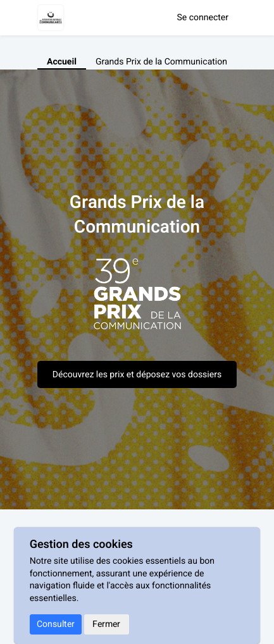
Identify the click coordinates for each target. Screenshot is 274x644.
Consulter (56, 624)
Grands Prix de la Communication (161, 62)
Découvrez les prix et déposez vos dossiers (137, 374)
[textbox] (137, 300)
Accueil (62, 62)
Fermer (106, 624)
